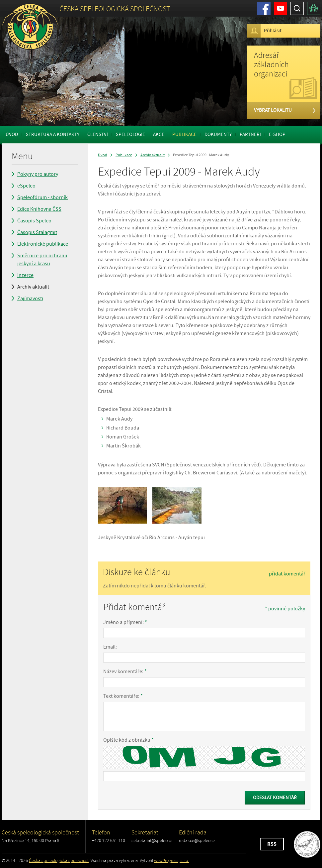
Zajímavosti (30, 299)
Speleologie (130, 134)
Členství (98, 134)
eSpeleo (26, 186)
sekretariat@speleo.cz (152, 841)
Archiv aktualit (33, 287)
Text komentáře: (123, 696)
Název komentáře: (125, 672)
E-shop (277, 134)
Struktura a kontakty (53, 134)
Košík (314, 8)
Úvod (12, 134)
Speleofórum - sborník (42, 197)
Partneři (250, 134)
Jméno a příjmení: (125, 622)
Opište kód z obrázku (128, 740)
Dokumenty (218, 134)
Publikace (184, 134)
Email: (110, 647)
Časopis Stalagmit (37, 232)
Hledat (297, 8)
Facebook (264, 8)
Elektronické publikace (43, 244)
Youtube (281, 8)
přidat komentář (287, 574)
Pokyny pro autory (38, 174)
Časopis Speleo (34, 221)
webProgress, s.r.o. (171, 861)
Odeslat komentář (275, 798)
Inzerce (25, 275)
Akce (159, 134)
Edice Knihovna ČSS (39, 209)
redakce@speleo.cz (197, 841)
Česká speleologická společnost (59, 861)
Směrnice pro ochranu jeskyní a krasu (42, 260)
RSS (272, 844)
